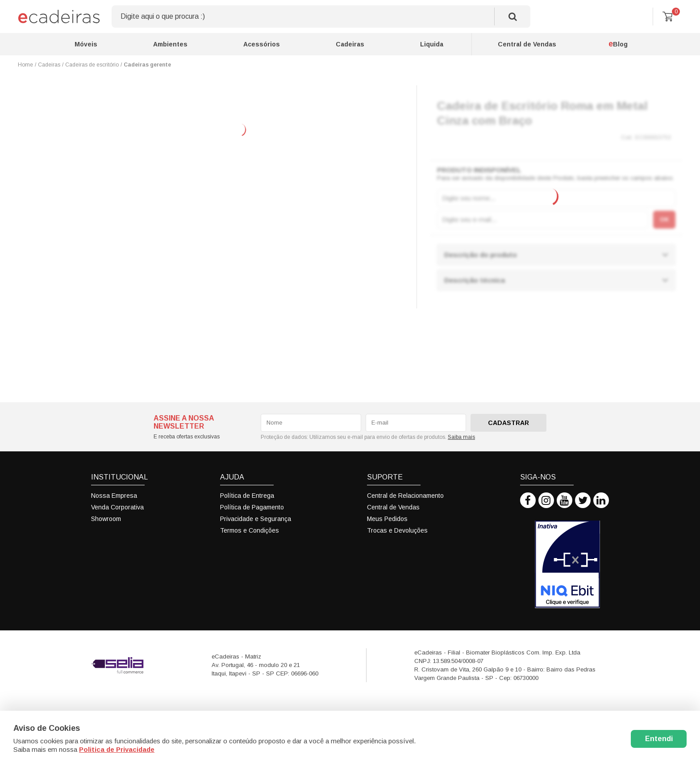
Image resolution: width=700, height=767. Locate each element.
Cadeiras (350, 44)
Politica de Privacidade (117, 749)
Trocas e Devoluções (397, 530)
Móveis (86, 44)
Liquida (432, 44)
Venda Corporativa (117, 507)
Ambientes (170, 44)
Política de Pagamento (252, 507)
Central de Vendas (527, 44)
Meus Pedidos (387, 519)
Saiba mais (461, 437)
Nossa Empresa (114, 496)
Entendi (659, 739)
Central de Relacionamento (405, 496)
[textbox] (321, 17)
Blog (618, 44)
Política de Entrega (247, 496)
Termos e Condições (250, 530)
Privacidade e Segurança (256, 519)
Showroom (106, 519)
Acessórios (262, 44)
